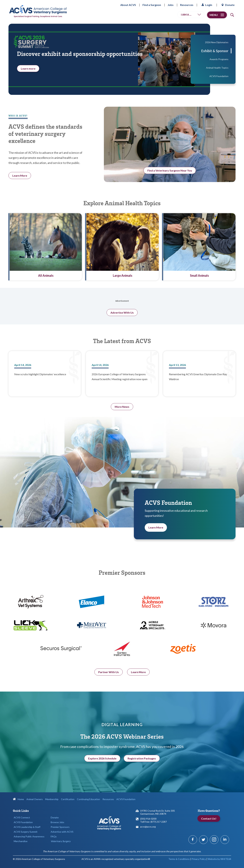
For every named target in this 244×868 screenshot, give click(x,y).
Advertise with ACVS (62, 832)
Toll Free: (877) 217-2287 (153, 822)
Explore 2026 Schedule (102, 768)
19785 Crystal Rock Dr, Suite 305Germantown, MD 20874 (157, 812)
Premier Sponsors (60, 827)
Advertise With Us (122, 332)
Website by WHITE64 (219, 859)
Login (206, 5)
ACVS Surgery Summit (26, 832)
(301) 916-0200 (148, 819)
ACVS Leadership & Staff (27, 827)
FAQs (54, 836)
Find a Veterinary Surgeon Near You (170, 170)
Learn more (28, 68)
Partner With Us (109, 692)
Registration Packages (142, 768)
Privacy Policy (199, 859)
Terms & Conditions (179, 859)
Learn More (156, 537)
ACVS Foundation (23, 822)
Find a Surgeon (152, 5)
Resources (187, 5)
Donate (227, 5)
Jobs (171, 5)
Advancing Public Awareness (29, 836)
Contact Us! (209, 818)
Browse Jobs (57, 822)
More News (122, 407)
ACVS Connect (22, 817)
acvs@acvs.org (148, 827)
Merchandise (21, 841)
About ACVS (128, 5)
